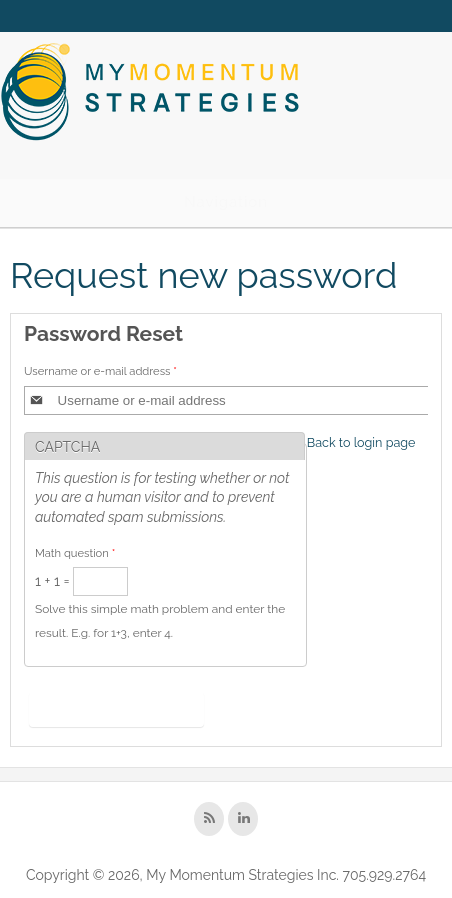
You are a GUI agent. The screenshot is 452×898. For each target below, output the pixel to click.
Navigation (226, 202)
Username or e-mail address (100, 371)
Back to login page (361, 442)
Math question (75, 553)
